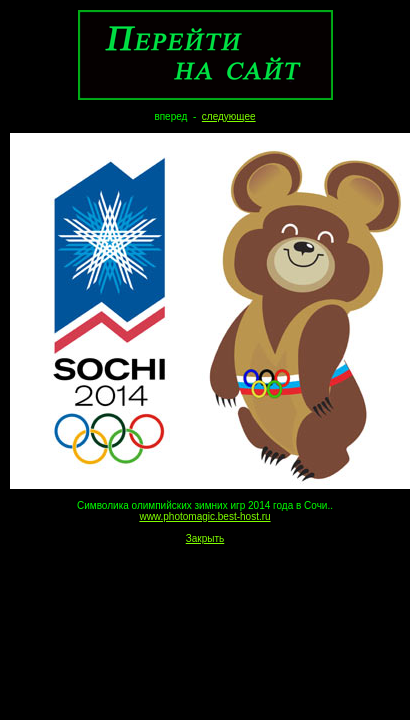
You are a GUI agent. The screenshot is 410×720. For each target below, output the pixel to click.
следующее (229, 116)
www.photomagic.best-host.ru (204, 516)
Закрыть (205, 538)
